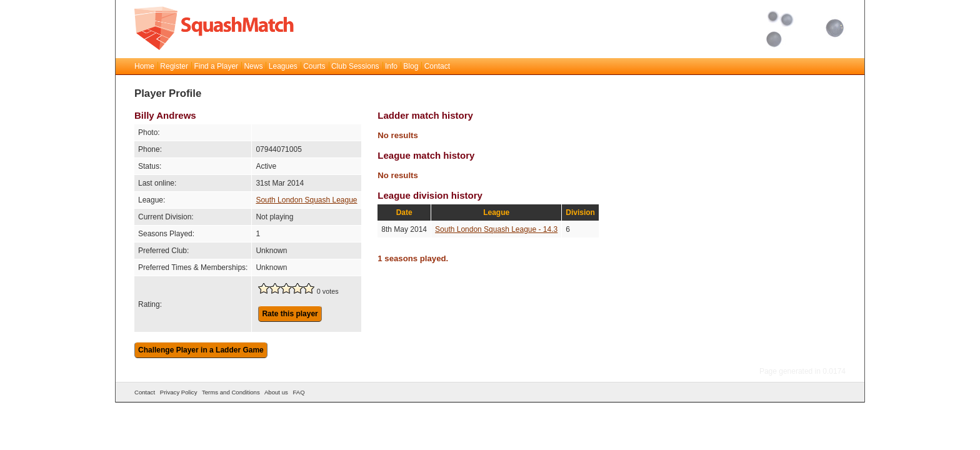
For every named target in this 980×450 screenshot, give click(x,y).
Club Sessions (355, 66)
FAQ (298, 392)
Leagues (283, 66)
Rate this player (290, 314)
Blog (411, 66)
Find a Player (216, 66)
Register (174, 66)
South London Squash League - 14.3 (496, 229)
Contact (437, 66)
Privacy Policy (179, 392)
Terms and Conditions (231, 392)
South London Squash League (306, 200)
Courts (314, 66)
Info (391, 66)
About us (276, 392)
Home (144, 66)
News (253, 66)
